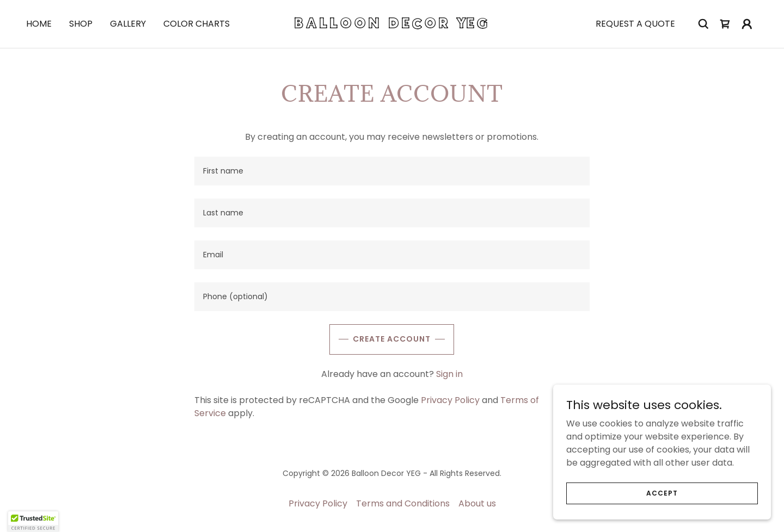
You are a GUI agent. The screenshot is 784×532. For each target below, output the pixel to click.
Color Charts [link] (197, 24)
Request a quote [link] (635, 24)
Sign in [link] (449, 374)
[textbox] (392, 171)
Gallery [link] (128, 24)
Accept (662, 493)
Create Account (392, 339)
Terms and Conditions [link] (403, 503)
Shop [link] (81, 24)
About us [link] (477, 503)
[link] (392, 25)
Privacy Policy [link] (450, 400)
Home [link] (39, 24)
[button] (747, 24)
